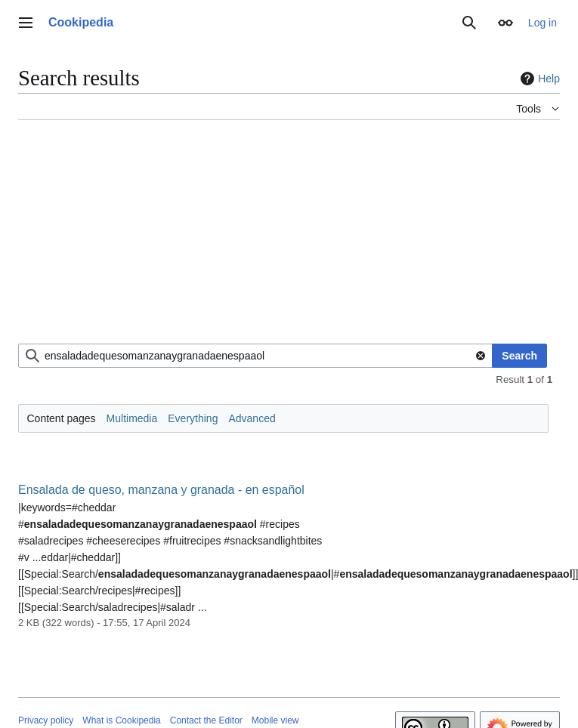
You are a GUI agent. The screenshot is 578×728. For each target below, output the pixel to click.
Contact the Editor (206, 720)
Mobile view (275, 720)
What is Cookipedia (121, 720)
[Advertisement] (207, 238)
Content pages (62, 418)
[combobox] (255, 356)
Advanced (252, 418)
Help (538, 79)
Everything (193, 418)
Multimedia (132, 418)
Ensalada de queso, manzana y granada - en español (161, 490)
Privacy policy (46, 720)
